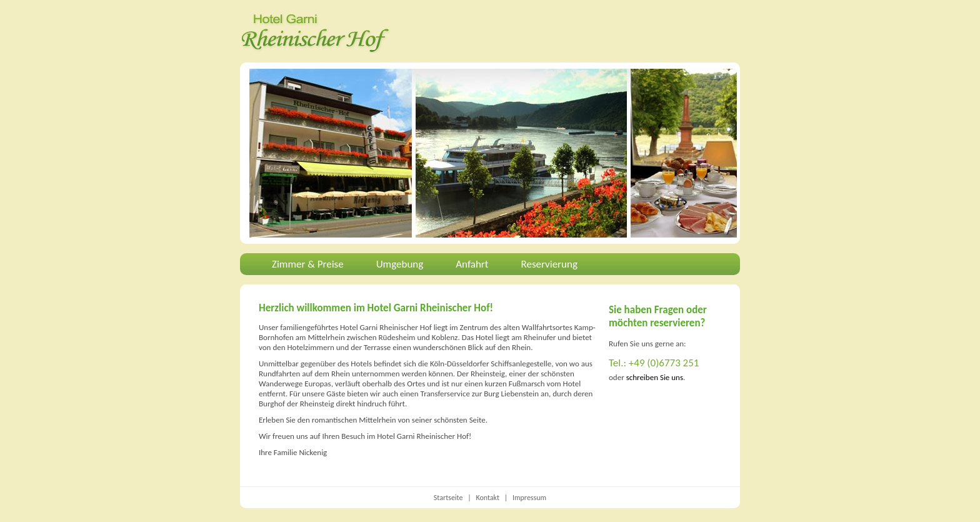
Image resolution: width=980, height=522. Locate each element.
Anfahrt (472, 264)
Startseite (448, 498)
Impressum (529, 498)
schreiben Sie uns (655, 377)
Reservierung (549, 264)
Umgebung (400, 264)
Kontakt (487, 498)
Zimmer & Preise (308, 264)
